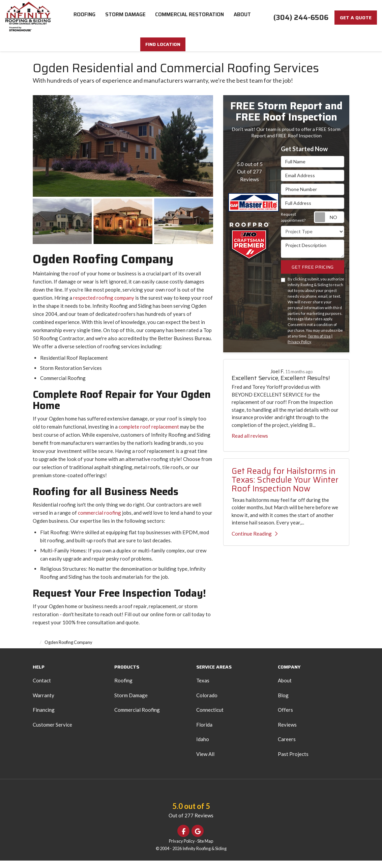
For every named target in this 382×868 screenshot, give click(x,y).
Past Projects (293, 761)
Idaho (203, 747)
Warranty (43, 703)
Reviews (287, 732)
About (285, 688)
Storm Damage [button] (126, 17)
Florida (204, 732)
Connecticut (210, 717)
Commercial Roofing (137, 717)
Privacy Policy (299, 349)
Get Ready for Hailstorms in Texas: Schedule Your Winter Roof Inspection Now (285, 487)
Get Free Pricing (313, 274)
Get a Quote (356, 18)
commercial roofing (100, 520)
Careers (287, 747)
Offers (285, 717)
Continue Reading (255, 541)
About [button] (244, 17)
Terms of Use (319, 343)
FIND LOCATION (191, 52)
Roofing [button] (84, 17)
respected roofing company (104, 305)
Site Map (205, 848)
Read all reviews (250, 443)
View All (205, 761)
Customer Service (52, 732)
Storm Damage (131, 703)
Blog (283, 703)
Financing (44, 717)
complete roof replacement (149, 434)
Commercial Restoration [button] (190, 17)
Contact (42, 688)
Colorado (207, 703)
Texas (203, 688)
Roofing (123, 688)
